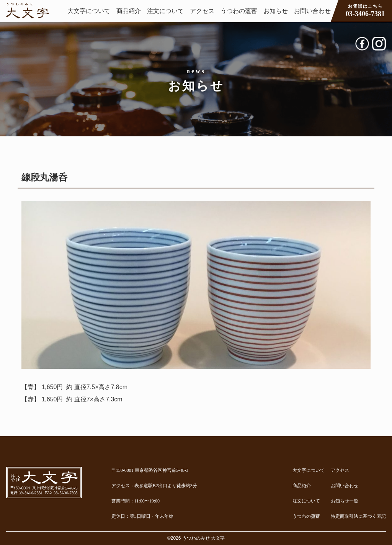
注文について (165, 11)
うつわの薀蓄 (239, 11)
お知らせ (276, 11)
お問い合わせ (312, 11)
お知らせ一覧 (345, 501)
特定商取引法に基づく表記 (358, 516)
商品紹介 (129, 11)
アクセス (202, 11)
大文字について (89, 11)
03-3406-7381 (365, 10)
